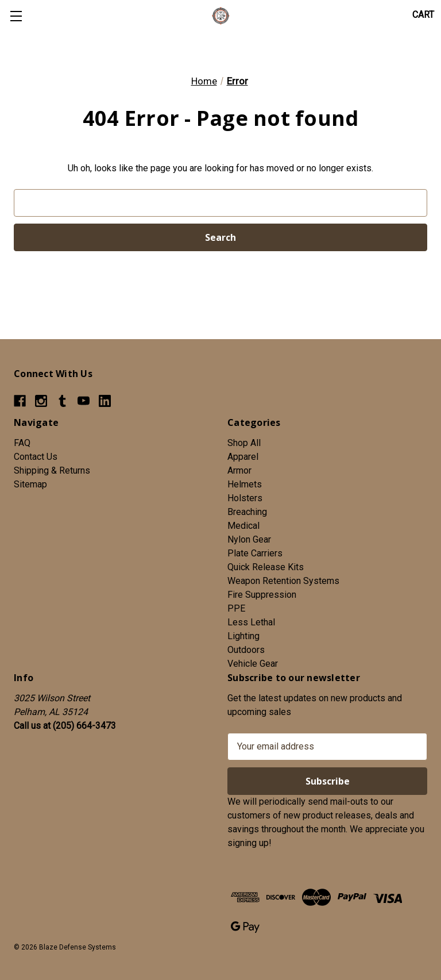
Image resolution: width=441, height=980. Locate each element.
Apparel (243, 457)
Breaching (247, 512)
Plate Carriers (255, 553)
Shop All (244, 443)
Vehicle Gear (253, 664)
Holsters (245, 498)
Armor (239, 470)
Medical (243, 526)
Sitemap (30, 484)
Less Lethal (251, 622)
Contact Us (36, 457)
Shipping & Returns (52, 470)
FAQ (22, 443)
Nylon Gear (249, 539)
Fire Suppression (262, 595)
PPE (236, 608)
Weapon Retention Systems (283, 581)
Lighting (243, 636)
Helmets (245, 484)
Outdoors (246, 650)
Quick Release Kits (266, 567)
